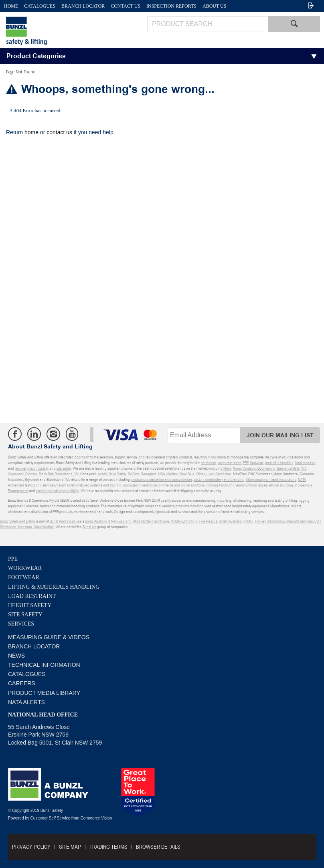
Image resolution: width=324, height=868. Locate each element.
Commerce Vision (96, 818)
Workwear (25, 568)
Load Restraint (32, 596)
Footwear (24, 577)
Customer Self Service (50, 818)
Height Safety (30, 605)
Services (21, 624)
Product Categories (36, 56)
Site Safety (25, 615)
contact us (59, 132)
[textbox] (208, 24)
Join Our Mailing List (280, 435)
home (31, 132)
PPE (13, 559)
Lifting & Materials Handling (54, 587)
